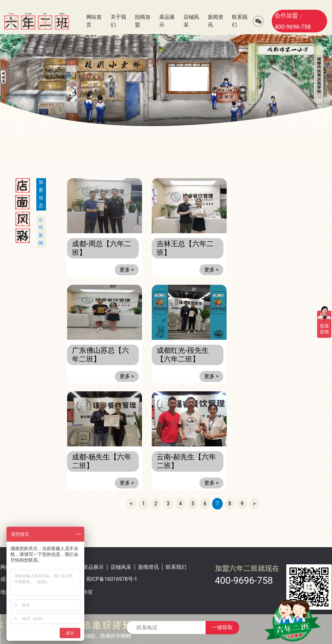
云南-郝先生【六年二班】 (186, 461)
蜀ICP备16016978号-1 (112, 579)
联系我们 (176, 567)
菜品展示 (93, 567)
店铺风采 (121, 567)
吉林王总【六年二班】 (185, 248)
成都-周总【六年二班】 (102, 248)
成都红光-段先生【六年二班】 (183, 355)
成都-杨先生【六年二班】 (102, 461)
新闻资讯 (148, 567)
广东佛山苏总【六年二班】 (101, 355)
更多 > (127, 270)
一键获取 (222, 627)
